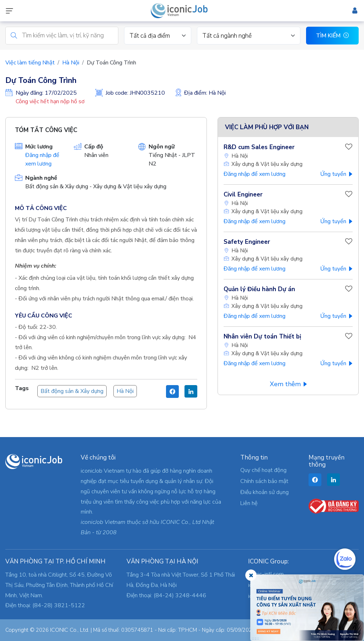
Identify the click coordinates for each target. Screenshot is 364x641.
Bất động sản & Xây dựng (72, 391)
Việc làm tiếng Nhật (30, 63)
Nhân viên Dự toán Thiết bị (262, 337)
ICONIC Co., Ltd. (70, 630)
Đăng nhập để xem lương (255, 174)
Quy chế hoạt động (263, 470)
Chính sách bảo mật (264, 481)
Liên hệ (249, 503)
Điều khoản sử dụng (264, 492)
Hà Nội (71, 63)
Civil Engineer (243, 195)
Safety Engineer (247, 242)
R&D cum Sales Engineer (259, 147)
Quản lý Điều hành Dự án (259, 289)
